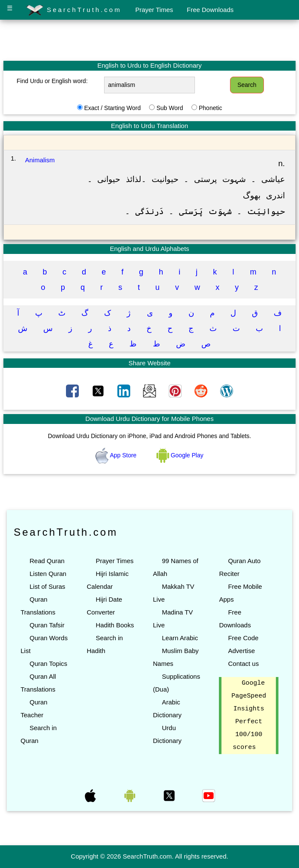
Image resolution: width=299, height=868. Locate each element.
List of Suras (47, 586)
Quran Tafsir (47, 625)
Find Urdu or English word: (52, 81)
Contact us (243, 664)
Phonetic (210, 108)
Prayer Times (154, 10)
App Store (117, 455)
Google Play (180, 455)
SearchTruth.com (74, 10)
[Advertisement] (149, 40)
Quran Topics (48, 664)
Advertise (241, 651)
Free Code (243, 638)
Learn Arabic (180, 638)
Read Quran (47, 561)
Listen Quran (48, 574)
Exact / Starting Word (112, 108)
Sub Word (170, 108)
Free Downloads (210, 10)
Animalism (40, 160)
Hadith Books (115, 625)
